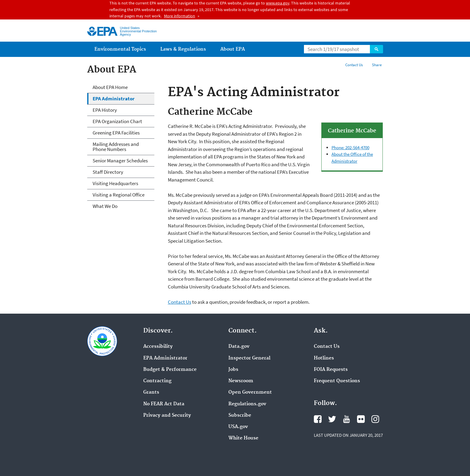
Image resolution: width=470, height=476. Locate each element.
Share (377, 65)
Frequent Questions (337, 381)
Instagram (375, 419)
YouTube (347, 419)
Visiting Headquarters (115, 183)
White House (243, 438)
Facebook (318, 419)
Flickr (361, 419)
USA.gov (238, 427)
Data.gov (239, 347)
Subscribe (240, 415)
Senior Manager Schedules (120, 161)
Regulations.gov (247, 404)
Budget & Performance (170, 370)
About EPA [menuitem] (233, 49)
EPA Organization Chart (117, 121)
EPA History (105, 110)
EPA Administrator (114, 99)
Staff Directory (108, 172)
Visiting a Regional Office (119, 195)
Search (376, 49)
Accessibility (158, 347)
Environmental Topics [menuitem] (120, 49)
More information (180, 16)
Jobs (233, 370)
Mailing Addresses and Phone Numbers (116, 147)
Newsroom (241, 381)
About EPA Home (110, 87)
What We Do (105, 206)
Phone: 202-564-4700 (350, 148)
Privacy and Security (167, 415)
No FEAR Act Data (164, 404)
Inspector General (249, 358)
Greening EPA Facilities (116, 133)
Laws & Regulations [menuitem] (183, 49)
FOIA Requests (331, 370)
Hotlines (324, 358)
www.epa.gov (278, 3)
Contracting (157, 381)
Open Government (250, 392)
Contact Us (354, 65)
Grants (151, 392)
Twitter (332, 419)
